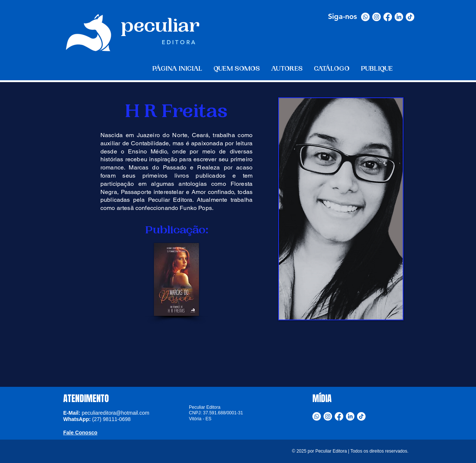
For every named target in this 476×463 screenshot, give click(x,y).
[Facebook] (388, 17)
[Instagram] (377, 17)
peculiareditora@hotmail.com (116, 413)
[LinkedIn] (399, 17)
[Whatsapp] (365, 17)
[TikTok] (410, 17)
